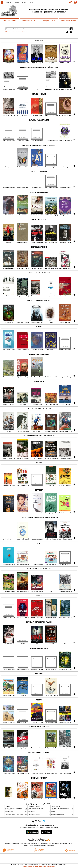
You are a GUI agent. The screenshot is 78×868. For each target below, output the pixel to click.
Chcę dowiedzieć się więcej (31, 866)
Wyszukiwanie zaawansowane (14, 32)
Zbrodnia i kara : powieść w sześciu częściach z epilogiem (17, 815)
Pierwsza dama (31, 811)
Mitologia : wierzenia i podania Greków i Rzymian (15, 808)
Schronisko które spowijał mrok (58, 815)
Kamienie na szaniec (9, 811)
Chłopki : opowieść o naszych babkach (36, 808)
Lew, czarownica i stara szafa (34, 815)
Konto (31, 2)
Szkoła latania (31, 810)
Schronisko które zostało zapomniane (59, 813)
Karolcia (53, 811)
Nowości (9, 2)
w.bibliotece (45, 844)
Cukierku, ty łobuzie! (32, 813)
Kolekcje (25, 32)
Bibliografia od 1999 (49, 21)
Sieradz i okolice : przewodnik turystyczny (14, 810)
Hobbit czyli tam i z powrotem (57, 810)
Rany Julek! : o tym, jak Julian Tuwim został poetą (62, 808)
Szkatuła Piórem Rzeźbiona (68, 21)
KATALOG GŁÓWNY (10, 21)
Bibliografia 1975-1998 (29, 21)
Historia (17, 2)
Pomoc (24, 2)
